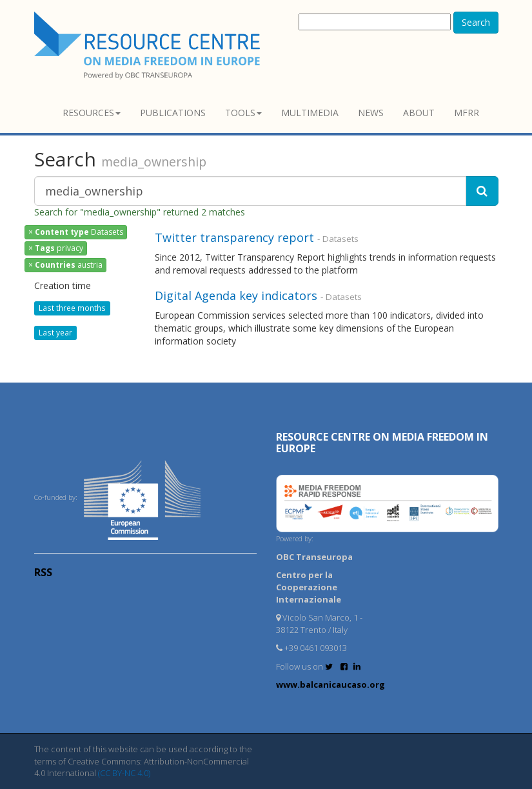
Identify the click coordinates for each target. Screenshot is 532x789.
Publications (173, 113)
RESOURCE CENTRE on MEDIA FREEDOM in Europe (382, 443)
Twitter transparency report (234, 237)
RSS (43, 572)
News (371, 113)
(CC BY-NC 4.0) (124, 773)
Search (476, 22)
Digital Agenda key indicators (236, 295)
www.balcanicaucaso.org (330, 684)
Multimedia (310, 113)
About (419, 113)
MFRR (467, 113)
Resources (92, 113)
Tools (243, 113)
